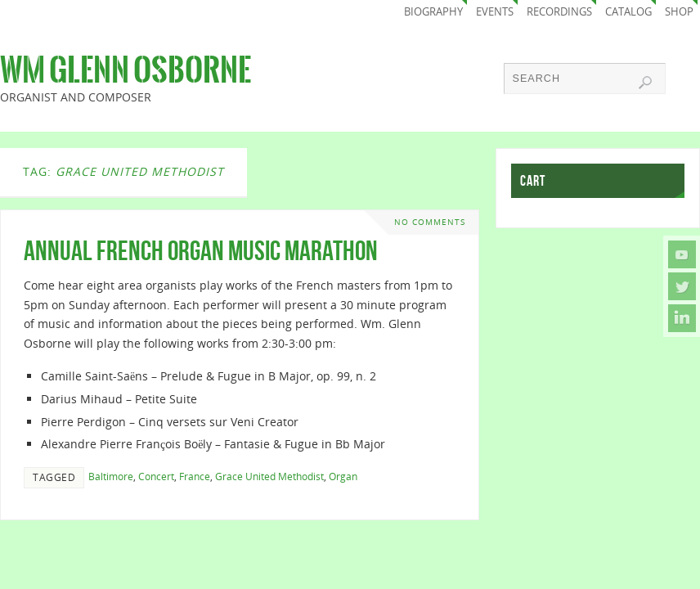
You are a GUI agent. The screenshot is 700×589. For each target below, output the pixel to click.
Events (495, 12)
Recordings (559, 12)
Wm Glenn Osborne (126, 70)
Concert (156, 476)
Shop (679, 12)
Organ (343, 476)
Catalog (628, 12)
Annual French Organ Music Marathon (201, 251)
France (195, 476)
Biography (433, 12)
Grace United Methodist (269, 476)
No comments (430, 222)
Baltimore (111, 476)
